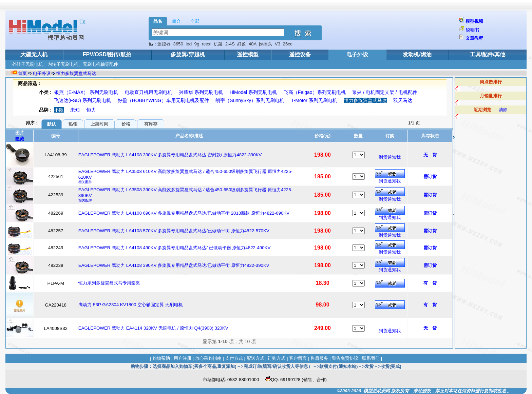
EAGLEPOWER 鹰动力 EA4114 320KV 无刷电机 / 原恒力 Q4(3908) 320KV (153, 328)
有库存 (151, 124)
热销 (73, 124)
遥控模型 (248, 54)
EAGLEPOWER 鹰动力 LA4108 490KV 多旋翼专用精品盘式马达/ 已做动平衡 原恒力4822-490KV (175, 248)
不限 (59, 110)
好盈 (242, 44)
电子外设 (357, 54)
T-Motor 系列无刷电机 (314, 100)
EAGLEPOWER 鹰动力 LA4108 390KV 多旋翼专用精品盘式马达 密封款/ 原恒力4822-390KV (170, 155)
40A (253, 44)
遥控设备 (300, 54)
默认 (52, 124)
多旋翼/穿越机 (188, 54)
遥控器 (164, 44)
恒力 (91, 110)
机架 (218, 44)
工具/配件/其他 (488, 54)
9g (197, 44)
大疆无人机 (34, 54)
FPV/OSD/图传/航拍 (107, 54)
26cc (288, 44)
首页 (22, 73)
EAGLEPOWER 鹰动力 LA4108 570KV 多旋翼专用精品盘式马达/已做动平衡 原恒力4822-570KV (174, 231)
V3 (278, 44)
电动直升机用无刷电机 (149, 92)
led (189, 44)
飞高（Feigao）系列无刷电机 (315, 92)
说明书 (472, 30)
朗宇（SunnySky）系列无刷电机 (250, 100)
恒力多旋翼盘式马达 (76, 73)
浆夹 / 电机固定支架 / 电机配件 (385, 92)
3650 (178, 44)
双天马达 (403, 100)
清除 (503, 110)
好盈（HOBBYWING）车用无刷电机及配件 (163, 100)
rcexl (207, 44)
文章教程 (474, 38)
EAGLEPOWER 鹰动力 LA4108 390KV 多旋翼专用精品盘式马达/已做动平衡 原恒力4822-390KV (174, 265)
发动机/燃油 (417, 54)
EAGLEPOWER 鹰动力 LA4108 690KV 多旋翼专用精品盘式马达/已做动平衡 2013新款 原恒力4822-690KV (184, 213)
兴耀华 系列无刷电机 (201, 92)
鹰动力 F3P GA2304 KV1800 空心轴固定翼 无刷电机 (131, 305)
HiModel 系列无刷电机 (253, 92)
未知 (75, 110)
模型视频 (474, 21)
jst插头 (265, 44)
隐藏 (20, 139)
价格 (126, 124)
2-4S (230, 44)
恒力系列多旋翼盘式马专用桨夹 (109, 283)
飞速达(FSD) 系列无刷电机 (83, 100)
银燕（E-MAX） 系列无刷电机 (86, 92)
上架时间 (99, 124)
